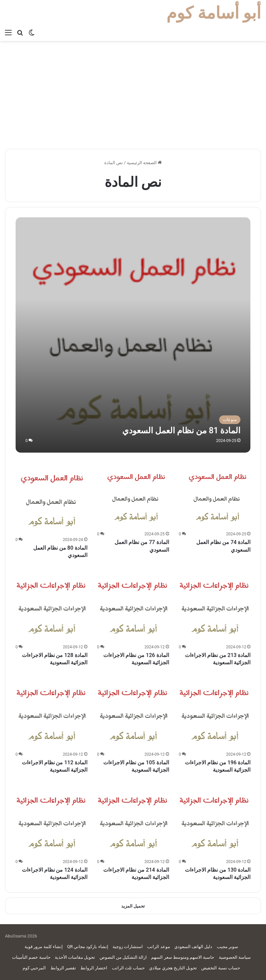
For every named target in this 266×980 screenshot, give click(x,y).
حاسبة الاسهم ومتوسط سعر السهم (183, 957)
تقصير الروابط (63, 968)
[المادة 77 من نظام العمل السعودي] (136, 496)
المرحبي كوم (34, 968)
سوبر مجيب (227, 947)
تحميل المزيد (133, 906)
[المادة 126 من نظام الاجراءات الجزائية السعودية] (133, 606)
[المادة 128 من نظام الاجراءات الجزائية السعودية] (51, 606)
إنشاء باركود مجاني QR (88, 947)
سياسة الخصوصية (235, 957)
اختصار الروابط (94, 968)
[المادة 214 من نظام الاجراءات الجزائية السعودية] (133, 821)
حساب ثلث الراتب (128, 968)
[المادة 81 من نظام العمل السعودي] (133, 335)
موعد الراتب (158, 947)
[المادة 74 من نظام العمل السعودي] (217, 496)
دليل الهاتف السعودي (193, 947)
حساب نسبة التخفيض (221, 968)
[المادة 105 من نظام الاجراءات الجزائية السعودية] (133, 713)
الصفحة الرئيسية (144, 163)
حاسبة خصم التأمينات (31, 957)
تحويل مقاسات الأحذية (75, 957)
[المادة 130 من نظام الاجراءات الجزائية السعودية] (215, 821)
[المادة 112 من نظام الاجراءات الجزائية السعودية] (51, 713)
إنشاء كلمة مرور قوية (44, 947)
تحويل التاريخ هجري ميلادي (173, 968)
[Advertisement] (133, 97)
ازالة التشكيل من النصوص (123, 957)
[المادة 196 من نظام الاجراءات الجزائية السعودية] (215, 713)
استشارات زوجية (128, 947)
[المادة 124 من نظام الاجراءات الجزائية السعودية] (51, 821)
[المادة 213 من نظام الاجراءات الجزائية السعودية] (215, 606)
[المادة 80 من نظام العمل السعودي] (51, 498)
